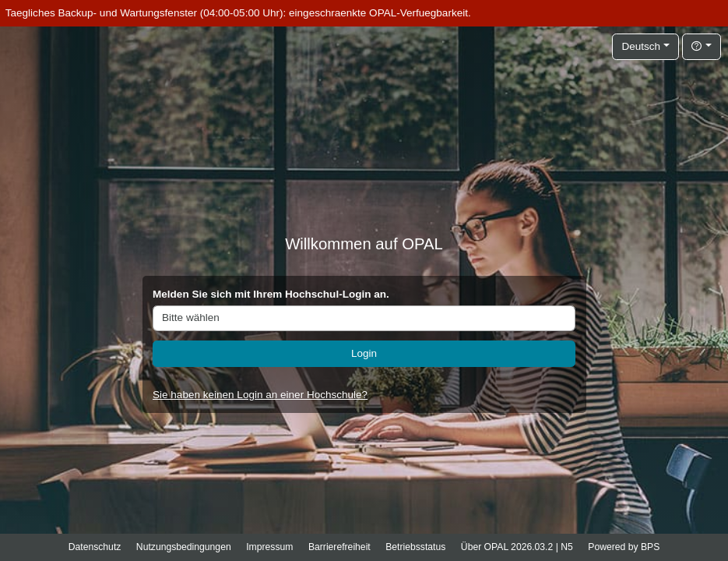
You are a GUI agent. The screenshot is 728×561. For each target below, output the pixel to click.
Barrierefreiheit (339, 547)
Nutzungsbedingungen (184, 547)
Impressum (269, 547)
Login (364, 353)
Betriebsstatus (415, 547)
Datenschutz (95, 547)
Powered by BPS (624, 547)
